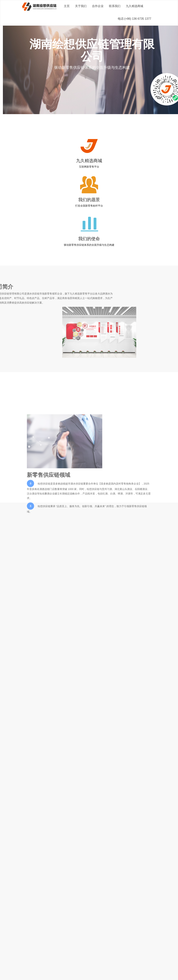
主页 (67, 6)
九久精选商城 (135, 6)
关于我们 (81, 6)
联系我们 (115, 6)
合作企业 (98, 6)
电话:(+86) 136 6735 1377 (134, 19)
